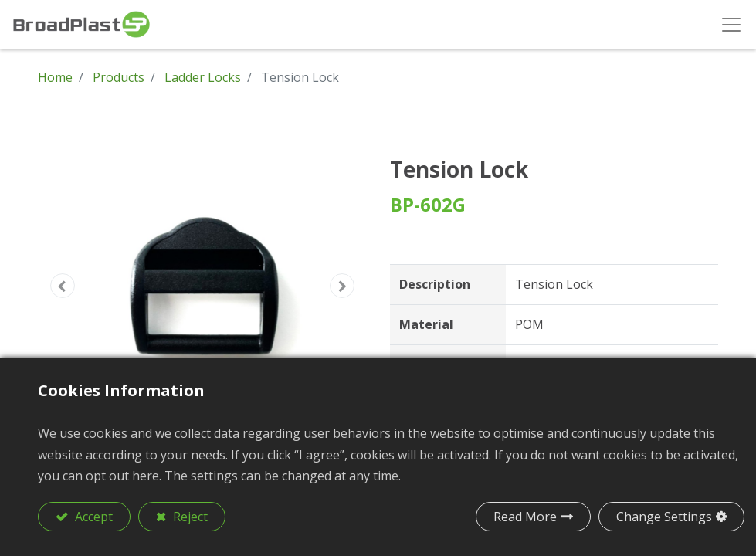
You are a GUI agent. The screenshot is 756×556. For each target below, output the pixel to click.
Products (119, 77)
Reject (189, 517)
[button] (63, 286)
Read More (525, 517)
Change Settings (664, 517)
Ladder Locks (203, 77)
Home (55, 77)
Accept (92, 517)
